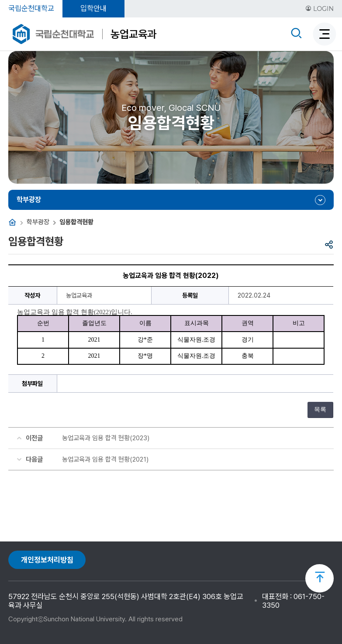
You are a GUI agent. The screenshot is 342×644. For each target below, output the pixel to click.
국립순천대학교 (31, 8)
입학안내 (93, 8)
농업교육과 (133, 34)
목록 (320, 409)
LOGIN (320, 9)
